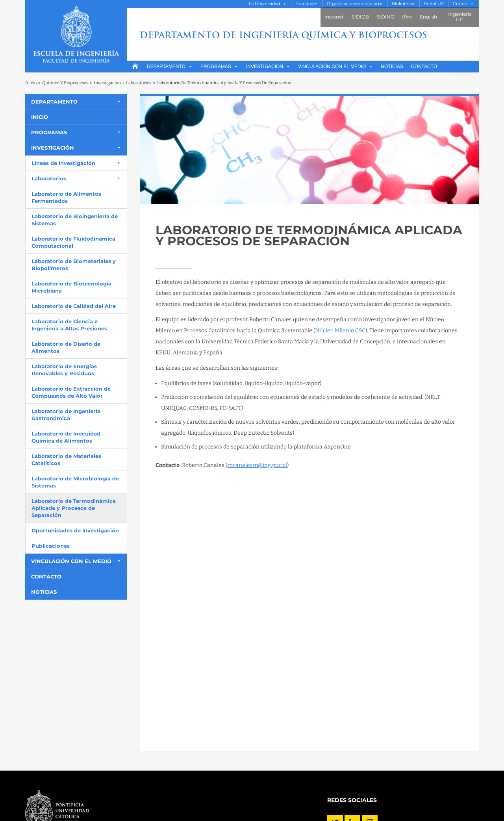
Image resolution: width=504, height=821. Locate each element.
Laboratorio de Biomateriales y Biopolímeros (74, 265)
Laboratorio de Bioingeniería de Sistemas (75, 220)
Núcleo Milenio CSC (340, 331)
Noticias (392, 67)
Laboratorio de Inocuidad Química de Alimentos (66, 437)
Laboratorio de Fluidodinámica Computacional (73, 242)
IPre (407, 17)
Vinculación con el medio (71, 561)
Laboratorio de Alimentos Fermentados (66, 197)
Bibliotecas (403, 4)
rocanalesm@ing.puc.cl (257, 465)
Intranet (334, 17)
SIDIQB (360, 17)
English (428, 17)
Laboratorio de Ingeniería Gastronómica (66, 415)
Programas (219, 67)
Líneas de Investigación (63, 163)
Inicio (31, 83)
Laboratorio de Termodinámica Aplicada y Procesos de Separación (74, 508)
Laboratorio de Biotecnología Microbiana (71, 287)
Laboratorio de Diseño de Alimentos (66, 347)
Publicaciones (51, 546)
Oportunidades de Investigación (75, 530)
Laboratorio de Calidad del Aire (74, 306)
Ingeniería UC (460, 17)
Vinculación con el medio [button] (335, 67)
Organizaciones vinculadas (355, 4)
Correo (460, 4)
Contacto (424, 67)
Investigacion (107, 83)
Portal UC (434, 4)
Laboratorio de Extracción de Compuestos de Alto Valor (71, 392)
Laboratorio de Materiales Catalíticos (66, 460)
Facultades (307, 4)
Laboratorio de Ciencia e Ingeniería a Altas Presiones (69, 325)
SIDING (385, 17)
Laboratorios (139, 83)
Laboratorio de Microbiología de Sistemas (75, 482)
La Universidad (264, 4)
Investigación (268, 67)
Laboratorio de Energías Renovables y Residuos (64, 370)
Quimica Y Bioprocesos (65, 83)
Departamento (170, 67)
